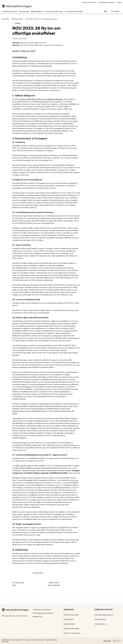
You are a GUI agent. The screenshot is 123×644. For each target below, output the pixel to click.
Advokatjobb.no (108, 624)
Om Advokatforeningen (74, 11)
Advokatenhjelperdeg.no (108, 615)
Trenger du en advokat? (43, 610)
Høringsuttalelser (17, 19)
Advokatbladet (108, 619)
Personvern (107, 641)
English (119, 2)
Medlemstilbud (37, 11)
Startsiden (5, 19)
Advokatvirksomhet (10, 11)
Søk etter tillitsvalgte (77, 628)
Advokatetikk (24, 11)
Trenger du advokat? (89, 2)
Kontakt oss (39, 616)
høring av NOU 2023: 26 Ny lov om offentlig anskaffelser (41, 99)
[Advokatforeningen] (17, 6)
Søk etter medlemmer (77, 633)
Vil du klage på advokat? (106, 2)
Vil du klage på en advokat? (44, 613)
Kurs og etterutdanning (54, 11)
